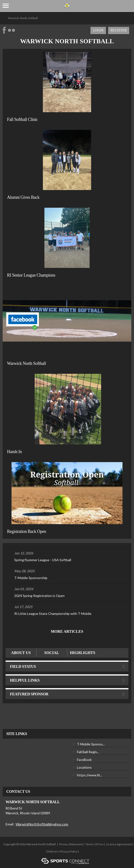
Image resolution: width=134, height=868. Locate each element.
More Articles (67, 631)
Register (119, 30)
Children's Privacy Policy (62, 851)
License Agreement (119, 844)
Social (52, 653)
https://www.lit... (90, 775)
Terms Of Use (94, 844)
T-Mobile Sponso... (91, 744)
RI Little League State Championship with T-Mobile (53, 614)
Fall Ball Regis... (88, 752)
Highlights (83, 653)
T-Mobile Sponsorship (31, 578)
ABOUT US (21, 653)
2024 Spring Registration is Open (39, 596)
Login (98, 30)
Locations (84, 767)
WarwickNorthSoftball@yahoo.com (42, 824)
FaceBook (84, 760)
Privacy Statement (71, 844)
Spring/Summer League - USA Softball (43, 560)
